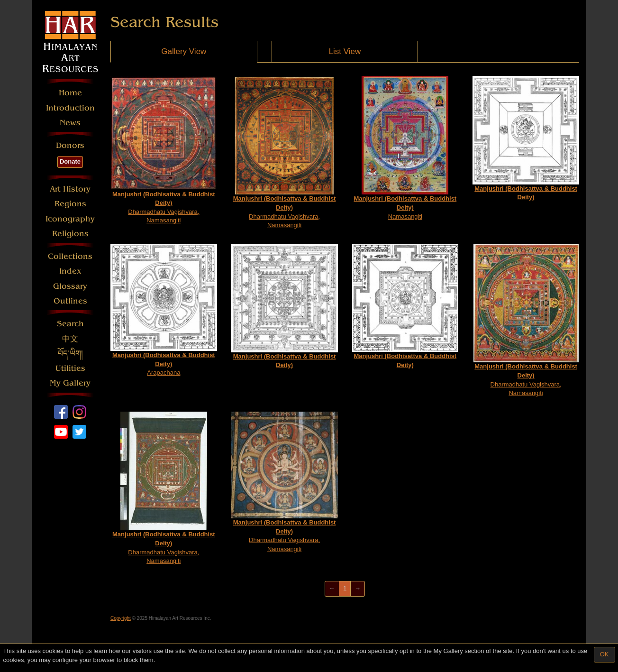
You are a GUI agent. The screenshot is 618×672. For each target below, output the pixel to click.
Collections (70, 256)
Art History (70, 189)
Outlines (70, 301)
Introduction (70, 108)
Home (70, 93)
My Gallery (70, 383)
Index (70, 271)
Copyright (121, 618)
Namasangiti (405, 148)
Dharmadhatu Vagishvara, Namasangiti (164, 150)
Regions (70, 204)
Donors (70, 145)
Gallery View (184, 51)
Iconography (70, 219)
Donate (70, 161)
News (70, 123)
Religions (70, 234)
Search (70, 324)
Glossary (70, 286)
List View (345, 51)
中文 (70, 339)
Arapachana (164, 310)
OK (604, 654)
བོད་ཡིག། (70, 354)
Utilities (70, 368)
